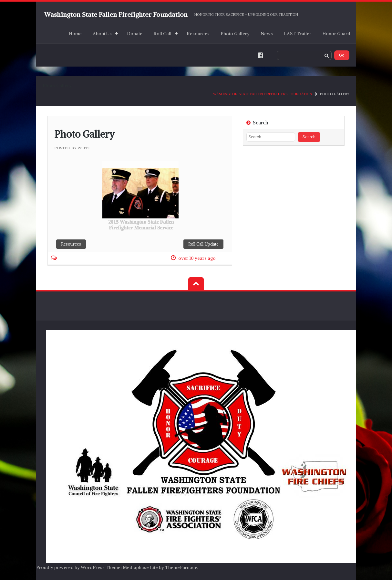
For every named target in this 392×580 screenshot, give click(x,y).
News (267, 34)
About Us (102, 34)
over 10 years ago (197, 258)
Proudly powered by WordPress (70, 567)
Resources (198, 34)
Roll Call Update (203, 244)
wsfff (84, 148)
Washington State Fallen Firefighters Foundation (263, 94)
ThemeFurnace (181, 567)
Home (75, 34)
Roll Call (162, 34)
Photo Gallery (235, 34)
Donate (135, 34)
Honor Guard (336, 34)
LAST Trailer (298, 34)
